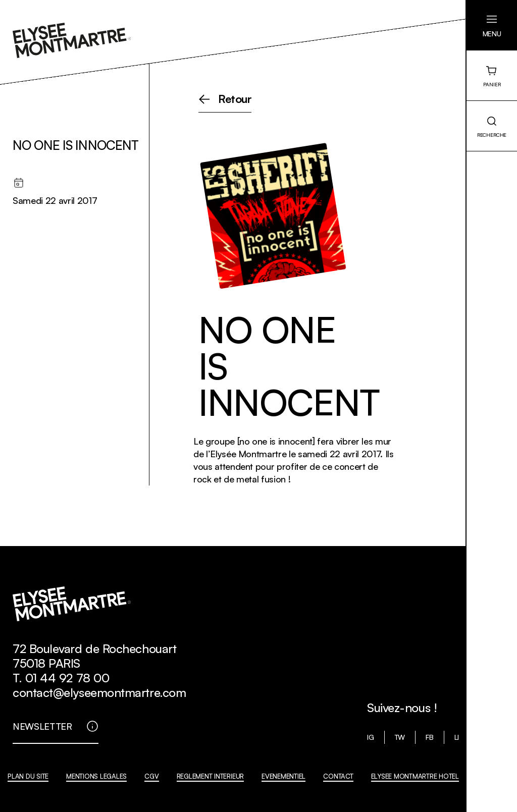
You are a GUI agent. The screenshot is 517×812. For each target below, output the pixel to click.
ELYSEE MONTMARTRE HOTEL (415, 776)
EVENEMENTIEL (283, 776)
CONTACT (338, 776)
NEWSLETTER (42, 726)
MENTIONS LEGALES (96, 776)
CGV (151, 776)
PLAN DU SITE (28, 776)
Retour (235, 99)
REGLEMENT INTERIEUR (210, 776)
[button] (492, 25)
